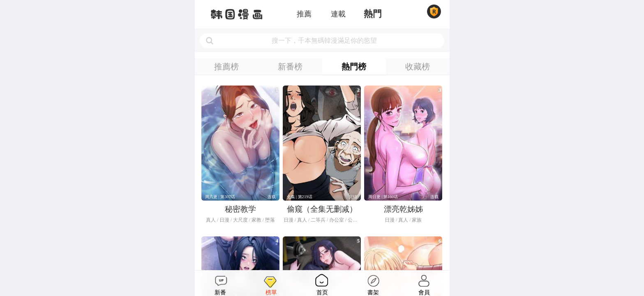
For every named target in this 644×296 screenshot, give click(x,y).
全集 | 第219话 (300, 197)
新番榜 (290, 67)
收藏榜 (418, 67)
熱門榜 (354, 67)
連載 (338, 14)
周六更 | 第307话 (220, 197)
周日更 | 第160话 (383, 197)
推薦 (304, 14)
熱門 (373, 14)
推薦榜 (226, 67)
